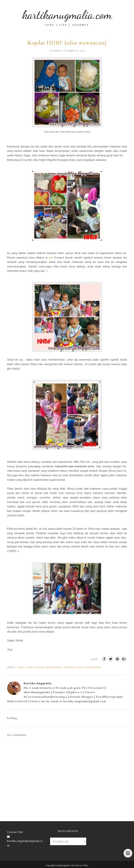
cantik (21, 667)
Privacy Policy (82, 865)
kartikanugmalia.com (67, 15)
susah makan (92, 667)
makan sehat (54, 667)
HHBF (30, 667)
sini (51, 258)
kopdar (40, 667)
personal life (73, 667)
